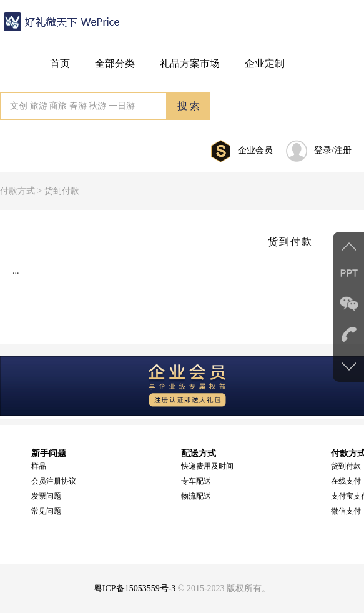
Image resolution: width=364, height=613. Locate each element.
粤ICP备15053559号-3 (135, 588)
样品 (39, 466)
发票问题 (46, 496)
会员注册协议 (54, 481)
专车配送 (196, 481)
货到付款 (346, 466)
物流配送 (196, 496)
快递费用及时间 (207, 466)
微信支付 (346, 511)
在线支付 (346, 481)
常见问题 (46, 511)
